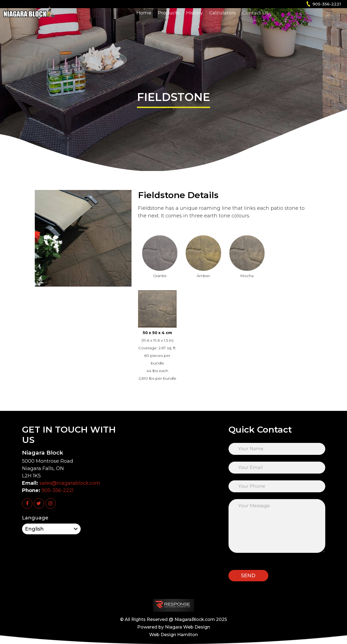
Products (169, 20)
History (194, 20)
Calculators (223, 20)
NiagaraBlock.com (195, 619)
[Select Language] (51, 529)
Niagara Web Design (187, 627)
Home (144, 20)
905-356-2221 (327, 4)
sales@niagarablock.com (70, 483)
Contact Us (255, 20)
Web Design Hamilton (173, 635)
